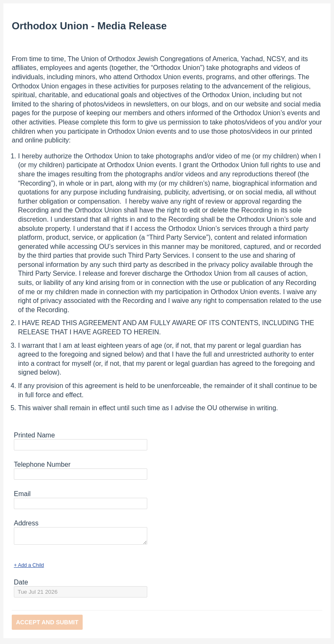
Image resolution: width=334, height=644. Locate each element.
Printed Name (34, 435)
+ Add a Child (29, 568)
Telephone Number (42, 464)
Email (22, 494)
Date (21, 585)
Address (26, 523)
